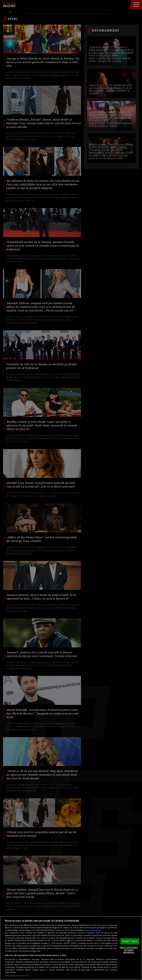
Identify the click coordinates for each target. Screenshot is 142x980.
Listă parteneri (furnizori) (17, 975)
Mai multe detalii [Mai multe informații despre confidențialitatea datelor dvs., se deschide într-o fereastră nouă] (93, 930)
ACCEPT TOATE (130, 941)
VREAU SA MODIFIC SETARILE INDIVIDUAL (129, 950)
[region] (71, 948)
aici (49, 943)
